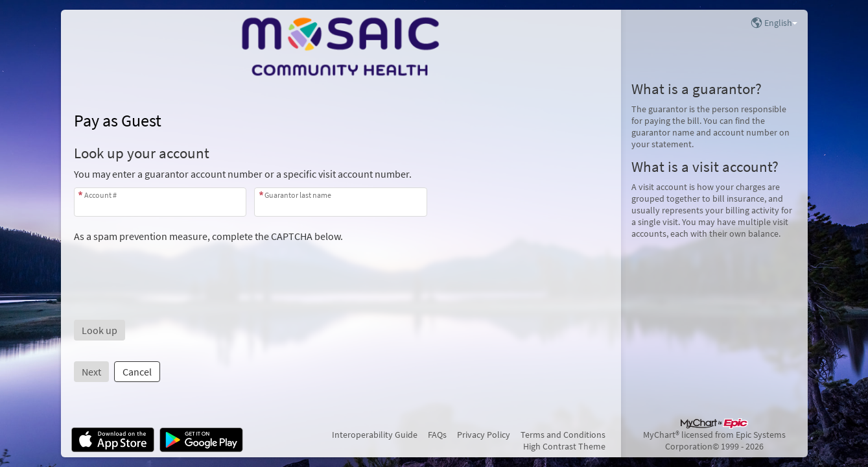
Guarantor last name (298, 195)
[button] (100, 330)
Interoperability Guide (375, 435)
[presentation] (172, 268)
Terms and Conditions (563, 435)
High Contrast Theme (564, 446)
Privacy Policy (484, 435)
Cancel (137, 372)
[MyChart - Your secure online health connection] (340, 46)
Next (91, 372)
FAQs (437, 435)
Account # (100, 195)
